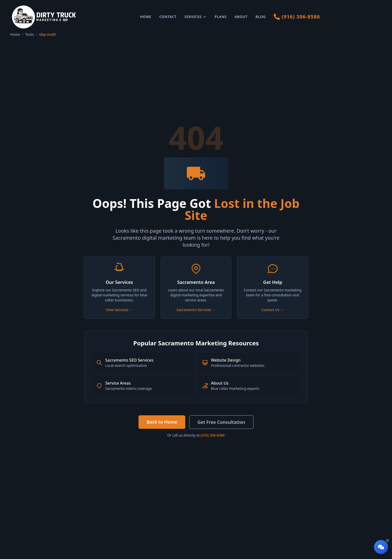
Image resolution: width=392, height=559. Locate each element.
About (241, 17)
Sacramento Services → (196, 310)
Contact (168, 17)
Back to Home (162, 422)
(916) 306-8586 (213, 435)
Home (146, 17)
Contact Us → (273, 310)
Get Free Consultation (221, 422)
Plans (220, 17)
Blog (261, 17)
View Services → (119, 310)
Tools (29, 34)
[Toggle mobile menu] (377, 17)
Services (196, 17)
